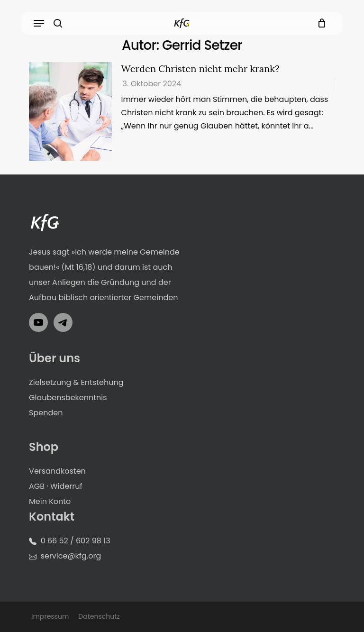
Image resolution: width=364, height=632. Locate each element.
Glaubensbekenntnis (68, 398)
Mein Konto (50, 501)
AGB (37, 486)
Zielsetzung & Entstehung (76, 382)
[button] (39, 23)
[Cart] (320, 23)
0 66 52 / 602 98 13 (76, 541)
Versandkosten (57, 471)
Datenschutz (99, 616)
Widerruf (66, 486)
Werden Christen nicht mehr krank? (200, 69)
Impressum (50, 616)
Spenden (46, 413)
